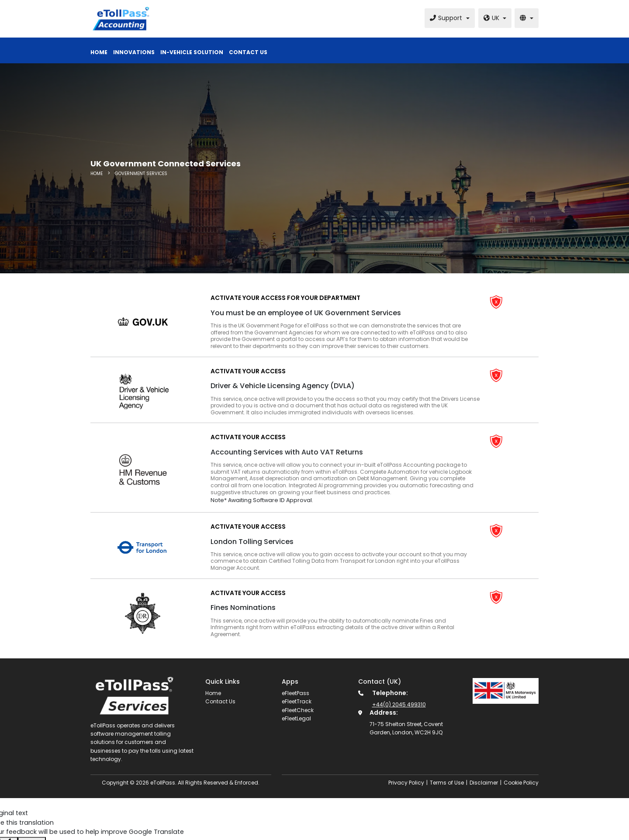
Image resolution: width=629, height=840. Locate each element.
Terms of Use (447, 783)
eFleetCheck (298, 710)
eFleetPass (295, 693)
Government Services (141, 174)
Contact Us (220, 701)
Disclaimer (484, 783)
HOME (97, 174)
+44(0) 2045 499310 (399, 704)
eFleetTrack (297, 701)
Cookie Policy (521, 783)
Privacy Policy (406, 783)
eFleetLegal (296, 718)
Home (213, 693)
